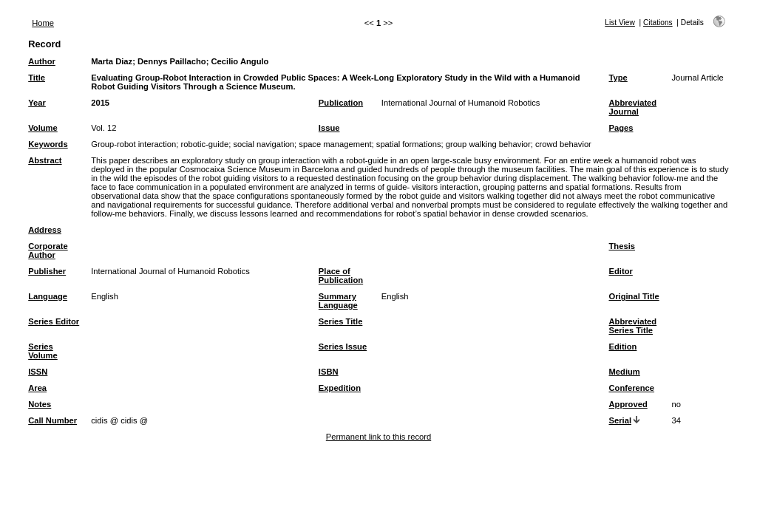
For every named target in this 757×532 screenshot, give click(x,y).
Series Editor (54, 321)
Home (43, 23)
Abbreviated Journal (633, 107)
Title (37, 78)
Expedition (340, 388)
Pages (621, 128)
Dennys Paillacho (172, 61)
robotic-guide (204, 144)
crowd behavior (563, 144)
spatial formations (409, 144)
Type (618, 78)
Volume (43, 128)
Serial (620, 420)
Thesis (622, 246)
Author (42, 61)
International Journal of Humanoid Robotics (461, 103)
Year (37, 103)
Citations (658, 23)
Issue (329, 128)
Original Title (634, 296)
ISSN (38, 372)
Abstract (45, 160)
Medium (625, 372)
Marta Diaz (112, 61)
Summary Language (338, 301)
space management (335, 144)
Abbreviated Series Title (633, 326)
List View (620, 23)
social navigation (264, 144)
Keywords (48, 144)
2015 (100, 103)
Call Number (52, 420)
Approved (628, 404)
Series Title (341, 321)
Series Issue (343, 347)
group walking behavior (488, 144)
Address (45, 230)
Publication (341, 103)
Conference (632, 388)
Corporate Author (48, 250)
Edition (623, 347)
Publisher (47, 271)
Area (37, 388)
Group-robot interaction (133, 144)
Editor (621, 271)
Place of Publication (341, 276)
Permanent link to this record (378, 437)
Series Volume (43, 351)
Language (48, 296)
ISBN (329, 372)
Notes (40, 404)
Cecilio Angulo (240, 61)
